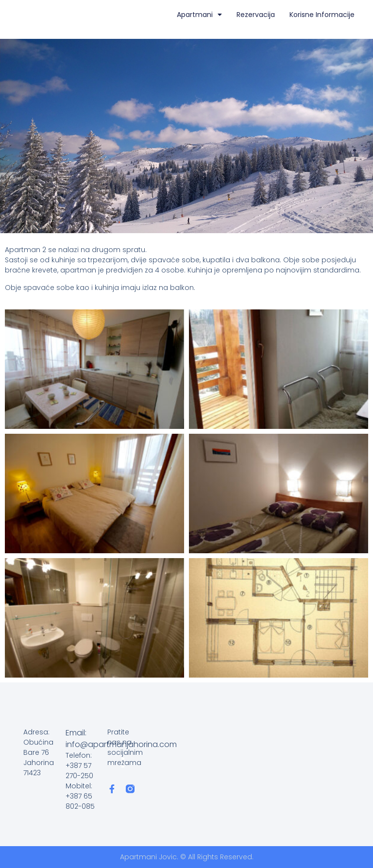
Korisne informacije (322, 15)
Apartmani (199, 15)
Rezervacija (256, 15)
